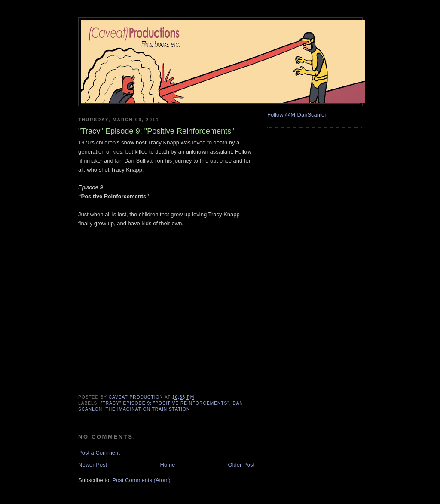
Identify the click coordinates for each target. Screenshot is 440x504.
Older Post (241, 465)
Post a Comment (99, 453)
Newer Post (93, 465)
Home (168, 465)
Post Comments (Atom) (142, 480)
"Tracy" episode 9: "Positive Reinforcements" (165, 403)
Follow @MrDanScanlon (297, 115)
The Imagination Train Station (148, 409)
